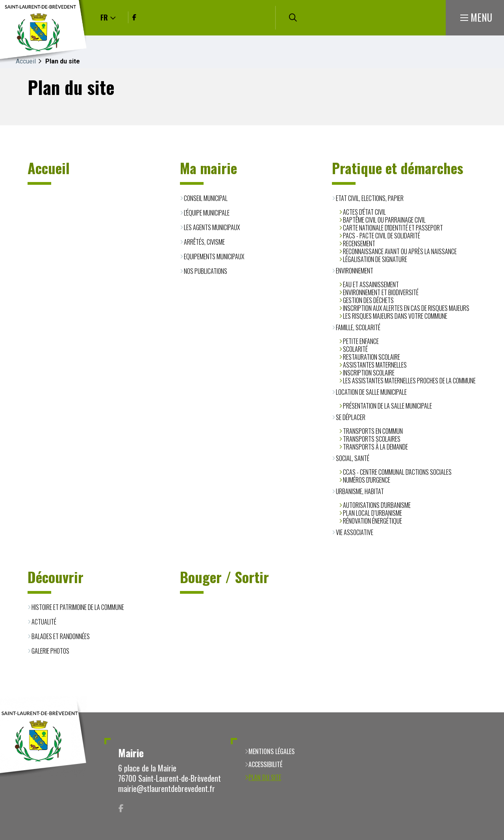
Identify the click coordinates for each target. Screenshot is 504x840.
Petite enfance (361, 341)
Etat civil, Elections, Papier (370, 198)
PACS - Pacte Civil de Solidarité (382, 236)
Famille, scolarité (358, 327)
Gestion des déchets (368, 300)
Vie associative (355, 532)
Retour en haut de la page (486, 712)
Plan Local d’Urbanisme (372, 513)
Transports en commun (373, 431)
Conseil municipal (206, 198)
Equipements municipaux (214, 256)
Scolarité (355, 349)
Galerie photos (50, 651)
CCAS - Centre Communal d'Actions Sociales (397, 472)
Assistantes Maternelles (375, 365)
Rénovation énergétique (372, 521)
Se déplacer (351, 417)
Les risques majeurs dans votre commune (395, 316)
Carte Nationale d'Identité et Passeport (393, 228)
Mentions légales (271, 751)
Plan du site (265, 777)
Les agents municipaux (212, 227)
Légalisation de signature (375, 259)
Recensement (359, 243)
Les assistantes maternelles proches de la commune (409, 381)
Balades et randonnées (61, 636)
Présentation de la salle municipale (387, 406)
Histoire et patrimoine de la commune (78, 607)
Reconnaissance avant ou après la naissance (400, 251)
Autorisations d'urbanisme (377, 505)
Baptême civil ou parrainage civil (384, 220)
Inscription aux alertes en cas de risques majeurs (406, 308)
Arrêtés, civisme (204, 242)
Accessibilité (265, 764)
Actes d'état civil (364, 212)
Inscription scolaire (369, 373)
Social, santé (353, 458)
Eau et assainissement (371, 284)
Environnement (355, 271)
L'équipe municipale (207, 213)
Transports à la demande (375, 447)
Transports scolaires (372, 439)
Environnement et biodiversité (381, 292)
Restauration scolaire (372, 357)
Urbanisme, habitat (360, 491)
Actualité (44, 622)
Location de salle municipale (371, 392)
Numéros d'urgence (367, 480)
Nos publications (206, 271)
